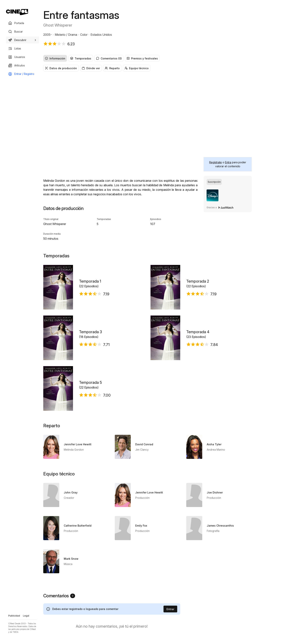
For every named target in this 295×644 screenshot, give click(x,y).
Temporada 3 (90, 332)
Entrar (170, 609)
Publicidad (14, 616)
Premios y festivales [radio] (142, 58)
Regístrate (216, 162)
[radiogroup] (147, 58)
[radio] (214, 182)
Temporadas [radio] (81, 58)
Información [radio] (55, 58)
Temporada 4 (198, 332)
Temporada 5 (90, 382)
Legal (26, 616)
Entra (228, 162)
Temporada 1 (90, 281)
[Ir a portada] (17, 12)
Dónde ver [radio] (91, 68)
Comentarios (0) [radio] (109, 58)
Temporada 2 (198, 281)
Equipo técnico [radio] (137, 68)
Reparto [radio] (112, 68)
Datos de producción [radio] (61, 68)
